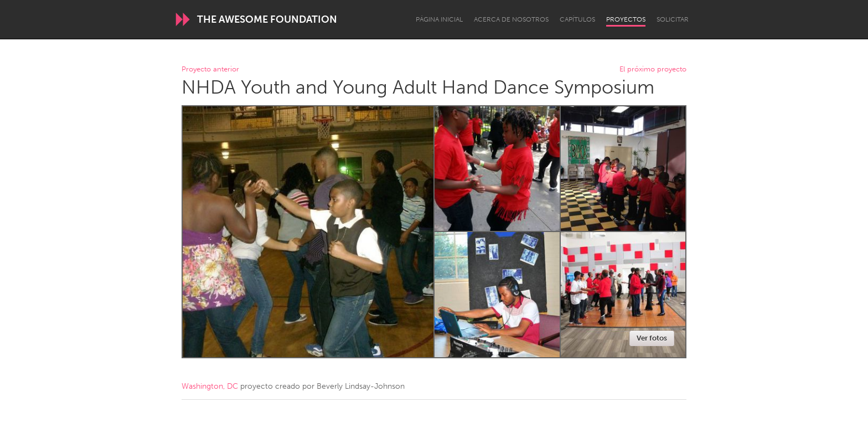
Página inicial (439, 19)
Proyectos (626, 19)
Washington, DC (210, 386)
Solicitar (673, 19)
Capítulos (577, 19)
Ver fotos (652, 338)
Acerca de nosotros (511, 19)
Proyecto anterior (210, 69)
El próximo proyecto (653, 69)
